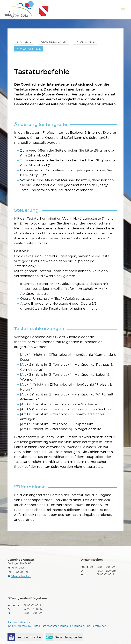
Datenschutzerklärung (54, 626)
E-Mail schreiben (21, 576)
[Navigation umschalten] (123, 10)
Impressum (24, 626)
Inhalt (11, 626)
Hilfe (36, 626)
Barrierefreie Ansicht (20, 623)
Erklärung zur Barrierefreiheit (88, 626)
